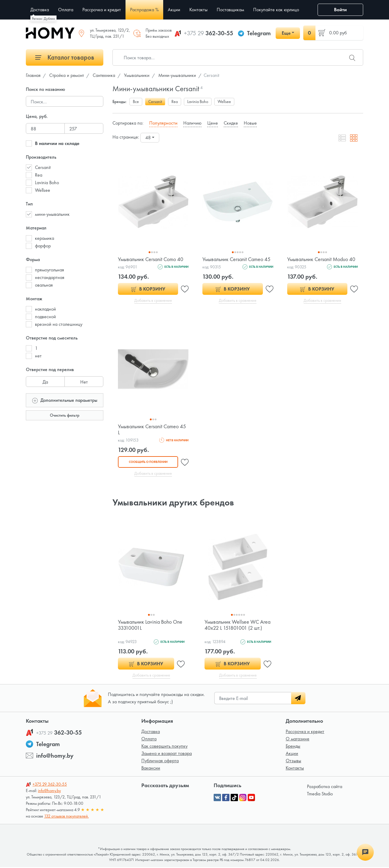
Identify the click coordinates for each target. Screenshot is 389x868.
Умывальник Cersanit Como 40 (151, 259)
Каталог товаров (65, 57)
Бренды (293, 747)
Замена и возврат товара (167, 754)
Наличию (192, 123)
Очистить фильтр (65, 415)
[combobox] (150, 138)
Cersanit (43, 167)
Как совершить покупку (164, 747)
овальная (44, 285)
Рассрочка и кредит (305, 732)
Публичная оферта (160, 761)
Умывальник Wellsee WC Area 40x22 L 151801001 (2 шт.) (238, 625)
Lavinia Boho (47, 183)
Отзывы (293, 761)
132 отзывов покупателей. (66, 817)
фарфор (43, 246)
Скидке (231, 123)
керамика (45, 238)
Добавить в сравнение (153, 301)
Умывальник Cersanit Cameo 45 (237, 259)
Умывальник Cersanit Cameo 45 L (152, 430)
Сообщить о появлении (148, 462)
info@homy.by (55, 756)
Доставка (151, 732)
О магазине (298, 740)
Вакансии (151, 769)
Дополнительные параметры (65, 400)
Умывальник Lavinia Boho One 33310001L (150, 625)
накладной (45, 309)
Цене (213, 123)
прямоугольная (50, 270)
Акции (292, 754)
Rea (39, 175)
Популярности (163, 123)
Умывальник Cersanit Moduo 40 (322, 259)
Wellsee (43, 190)
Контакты (295, 769)
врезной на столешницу (59, 324)
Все (136, 102)
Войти (340, 10)
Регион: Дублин (43, 19)
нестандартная (50, 277)
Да (45, 381)
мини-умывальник (52, 214)
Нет (84, 381)
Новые (250, 123)
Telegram (259, 33)
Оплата (149, 740)
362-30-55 (208, 33)
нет (38, 356)
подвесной (45, 317)
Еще (286, 33)
